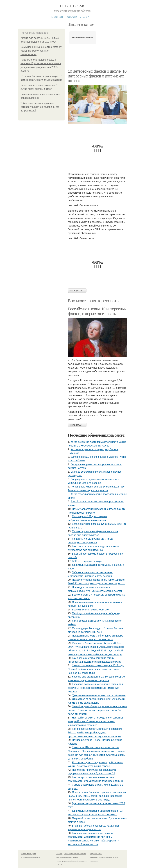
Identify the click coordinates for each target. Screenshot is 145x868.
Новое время (72, 6)
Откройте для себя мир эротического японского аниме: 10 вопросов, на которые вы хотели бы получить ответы (97, 710)
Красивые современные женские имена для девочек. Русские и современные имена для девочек (95, 688)
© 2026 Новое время (29, 854)
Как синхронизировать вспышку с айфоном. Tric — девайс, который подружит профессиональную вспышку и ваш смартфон (95, 733)
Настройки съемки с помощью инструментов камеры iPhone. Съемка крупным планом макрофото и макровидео (96, 721)
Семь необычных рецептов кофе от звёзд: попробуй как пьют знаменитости (41, 51)
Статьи (84, 17)
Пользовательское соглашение (75, 854)
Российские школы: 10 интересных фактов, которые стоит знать (97, 311)
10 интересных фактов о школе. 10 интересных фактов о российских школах (97, 76)
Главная (57, 17)
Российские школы (83, 38)
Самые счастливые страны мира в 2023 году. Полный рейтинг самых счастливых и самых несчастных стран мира (96, 669)
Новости (71, 17)
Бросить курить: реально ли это (90, 610)
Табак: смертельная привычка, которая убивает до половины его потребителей (40, 107)
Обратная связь (96, 854)
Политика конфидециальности (67, 857)
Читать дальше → (77, 291)
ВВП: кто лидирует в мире (87, 561)
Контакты (59, 854)
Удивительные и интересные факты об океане (99, 695)
